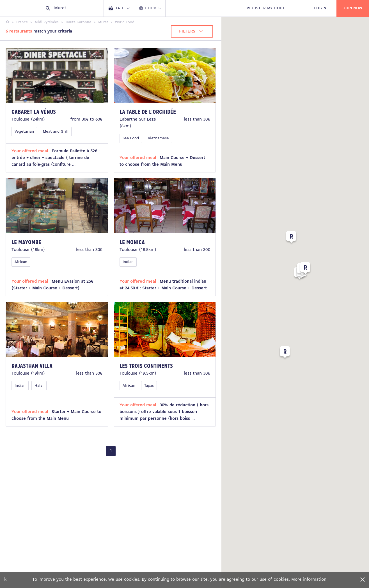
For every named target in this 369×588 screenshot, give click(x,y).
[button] (285, 353)
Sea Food (131, 138)
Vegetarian (24, 132)
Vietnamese (158, 138)
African (21, 262)
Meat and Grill (56, 132)
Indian (128, 262)
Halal (39, 386)
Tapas (149, 386)
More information (309, 580)
